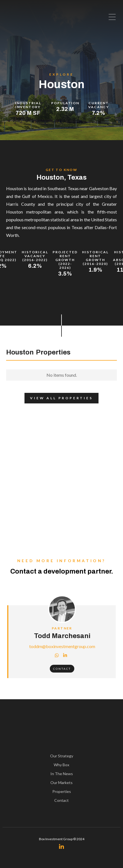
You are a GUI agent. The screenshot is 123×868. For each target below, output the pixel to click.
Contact (62, 669)
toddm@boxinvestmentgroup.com (62, 646)
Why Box (61, 765)
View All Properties (59, 398)
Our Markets (61, 783)
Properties (62, 791)
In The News (62, 774)
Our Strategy (62, 756)
